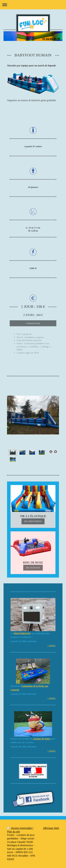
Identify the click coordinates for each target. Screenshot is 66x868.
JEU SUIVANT (33, 568)
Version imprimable (20, 828)
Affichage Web (51, 828)
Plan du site (13, 832)
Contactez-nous (33, 323)
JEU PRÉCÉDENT (33, 521)
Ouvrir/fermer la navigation (33, 5)
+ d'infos (51, 645)
